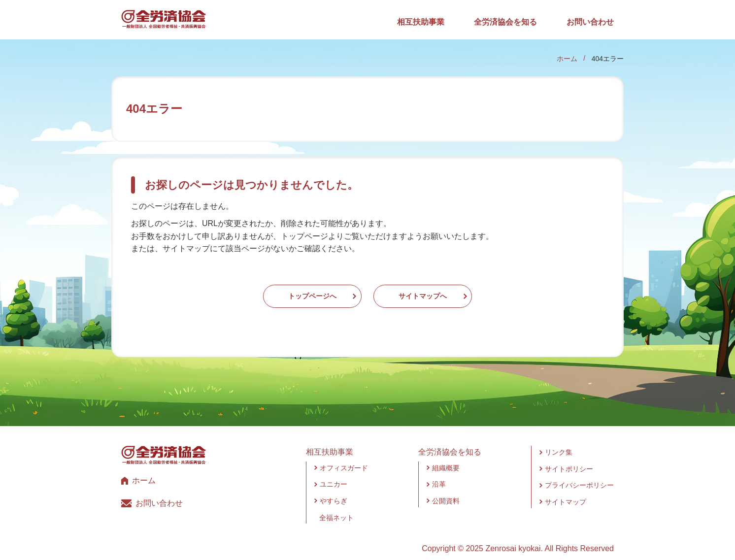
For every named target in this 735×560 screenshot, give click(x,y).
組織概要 (446, 458)
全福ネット (336, 508)
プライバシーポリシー (579, 476)
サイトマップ (566, 492)
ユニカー (334, 475)
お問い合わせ (590, 22)
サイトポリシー (569, 459)
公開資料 (446, 491)
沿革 (439, 475)
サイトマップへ (452, 291)
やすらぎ (334, 491)
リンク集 (559, 443)
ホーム (567, 59)
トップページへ (283, 291)
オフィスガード (344, 458)
